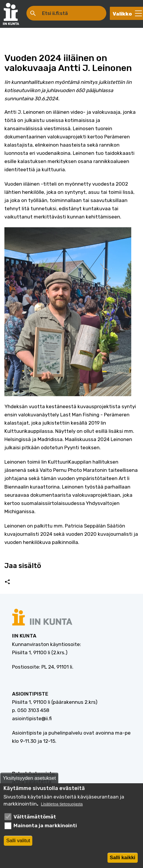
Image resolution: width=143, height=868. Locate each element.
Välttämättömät (35, 818)
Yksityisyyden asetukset (29, 780)
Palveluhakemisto (33, 774)
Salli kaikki (123, 859)
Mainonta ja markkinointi (45, 827)
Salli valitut (18, 842)
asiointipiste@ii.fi (32, 718)
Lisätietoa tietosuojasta (62, 806)
